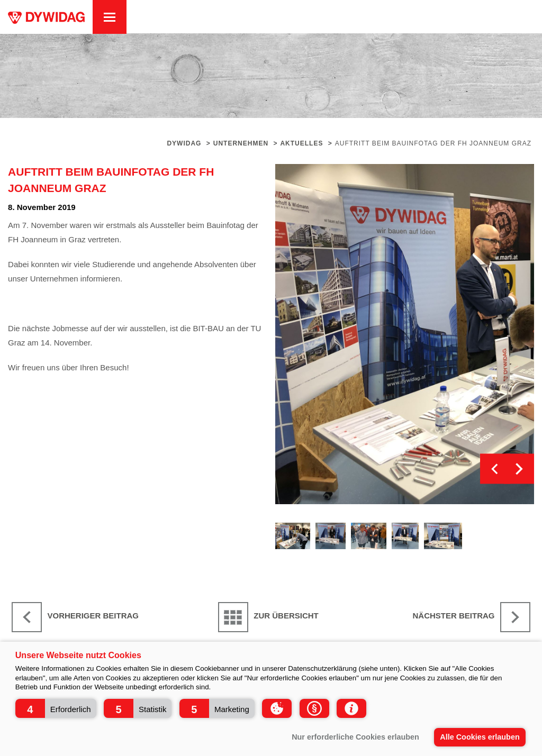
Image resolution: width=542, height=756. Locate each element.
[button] (56, 708)
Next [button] (519, 469)
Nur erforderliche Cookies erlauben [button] (355, 737)
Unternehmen (241, 143)
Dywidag (184, 143)
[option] (405, 334)
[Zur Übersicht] (271, 617)
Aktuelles (301, 143)
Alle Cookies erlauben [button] (480, 737)
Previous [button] (495, 469)
